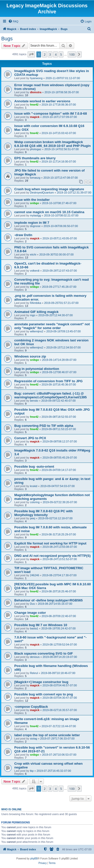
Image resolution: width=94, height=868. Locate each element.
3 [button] (50, 54)
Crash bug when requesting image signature (49, 189)
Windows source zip (30, 356)
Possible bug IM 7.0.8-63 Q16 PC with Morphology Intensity (43, 513)
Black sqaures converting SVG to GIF (44, 653)
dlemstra (36, 92)
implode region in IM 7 (32, 223)
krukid (33, 486)
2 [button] (44, 54)
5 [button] (61, 54)
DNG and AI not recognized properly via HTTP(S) (52, 556)
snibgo (34, 203)
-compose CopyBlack (31, 707)
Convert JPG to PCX (30, 438)
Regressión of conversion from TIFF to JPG (49, 381)
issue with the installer (32, 200)
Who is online (11, 809)
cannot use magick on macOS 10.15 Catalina (49, 212)
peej (32, 518)
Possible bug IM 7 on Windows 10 (41, 625)
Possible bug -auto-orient (34, 467)
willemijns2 (36, 331)
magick (35, 117)
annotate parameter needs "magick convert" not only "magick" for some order (52, 326)
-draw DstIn (23, 235)
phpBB (34, 859)
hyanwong (36, 78)
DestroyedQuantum (42, 192)
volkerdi (35, 271)
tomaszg (35, 178)
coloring (35, 502)
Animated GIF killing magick (36, 312)
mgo (32, 315)
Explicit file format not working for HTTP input (50, 543)
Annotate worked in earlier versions (42, 101)
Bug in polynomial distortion (37, 369)
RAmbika (35, 303)
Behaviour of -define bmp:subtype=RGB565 (49, 600)
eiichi (33, 254)
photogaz (35, 149)
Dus (32, 604)
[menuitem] (13, 21)
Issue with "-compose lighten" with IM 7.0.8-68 (51, 114)
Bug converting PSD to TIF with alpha (44, 426)
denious (35, 657)
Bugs (7, 39)
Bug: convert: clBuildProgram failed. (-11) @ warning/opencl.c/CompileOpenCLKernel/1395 (51, 395)
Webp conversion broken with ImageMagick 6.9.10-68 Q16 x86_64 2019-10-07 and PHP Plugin (53, 144)
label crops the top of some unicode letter (47, 735)
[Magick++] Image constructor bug (41, 682)
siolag (33, 738)
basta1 (34, 628)
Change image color (30, 613)
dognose (35, 226)
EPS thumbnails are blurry (35, 158)
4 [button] (56, 54)
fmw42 (34, 105)
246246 (34, 575)
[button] (31, 54)
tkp (32, 771)
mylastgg (35, 215)
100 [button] (72, 54)
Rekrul (34, 673)
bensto (34, 401)
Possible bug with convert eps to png (44, 694)
